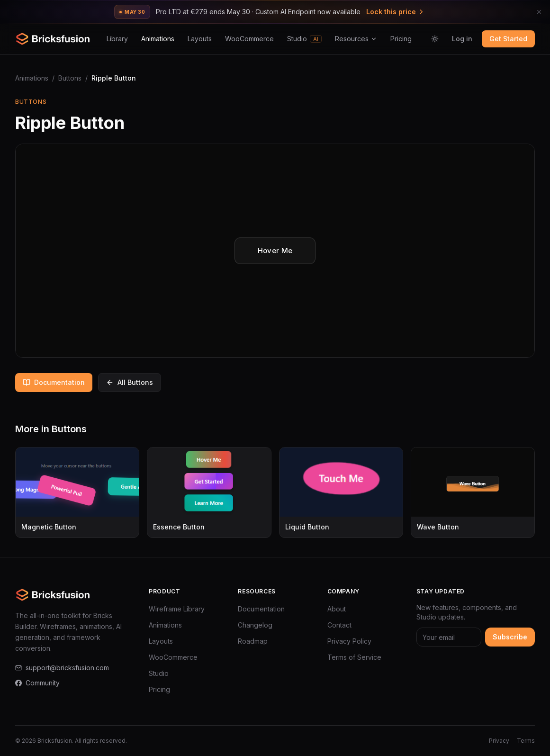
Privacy (499, 741)
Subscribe (510, 637)
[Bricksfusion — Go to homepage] (53, 39)
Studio (304, 39)
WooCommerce (249, 39)
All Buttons (130, 382)
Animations (158, 39)
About (337, 609)
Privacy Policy (349, 641)
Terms (526, 741)
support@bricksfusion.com (62, 668)
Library (117, 39)
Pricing (401, 39)
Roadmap (253, 641)
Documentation (54, 382)
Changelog (255, 625)
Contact (339, 625)
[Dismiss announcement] (539, 12)
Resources (356, 39)
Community (37, 683)
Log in (462, 39)
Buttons (70, 78)
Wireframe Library (177, 609)
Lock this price (395, 12)
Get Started (508, 39)
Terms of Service (354, 657)
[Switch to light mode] (435, 39)
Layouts (200, 39)
